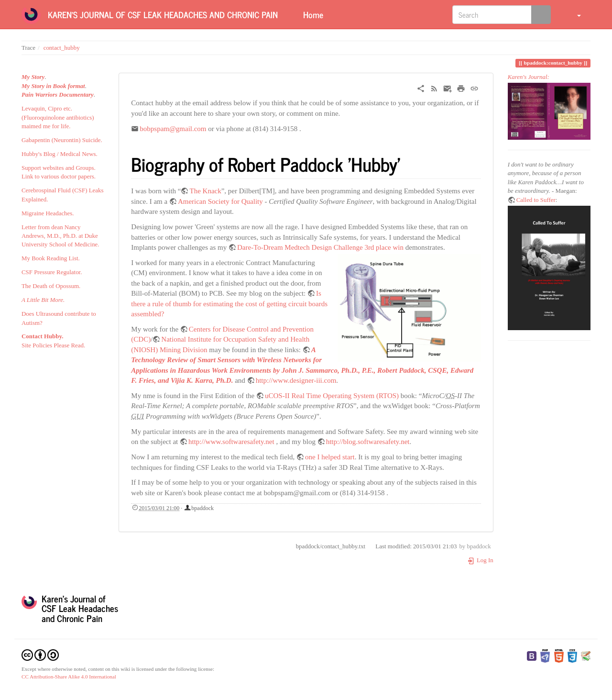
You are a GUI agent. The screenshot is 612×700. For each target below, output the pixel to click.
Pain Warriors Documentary (58, 95)
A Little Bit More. (43, 300)
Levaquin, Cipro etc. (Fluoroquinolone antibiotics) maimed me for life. (58, 117)
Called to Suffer (536, 200)
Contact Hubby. (42, 336)
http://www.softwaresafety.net (231, 442)
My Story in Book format (53, 86)
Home (312, 14)
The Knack (205, 191)
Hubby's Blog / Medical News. (60, 154)
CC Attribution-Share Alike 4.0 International (69, 677)
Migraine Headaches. (48, 213)
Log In (480, 560)
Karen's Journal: (529, 77)
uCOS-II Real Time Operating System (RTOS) (332, 396)
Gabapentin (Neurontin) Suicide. (62, 140)
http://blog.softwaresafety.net (368, 442)
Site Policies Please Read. (53, 345)
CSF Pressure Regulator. (52, 272)
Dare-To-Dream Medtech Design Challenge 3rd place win (320, 247)
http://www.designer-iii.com (296, 380)
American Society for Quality (220, 201)
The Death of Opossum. (51, 286)
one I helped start (330, 457)
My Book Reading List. (51, 258)
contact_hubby (62, 48)
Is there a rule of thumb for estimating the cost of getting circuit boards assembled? (229, 304)
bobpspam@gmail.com (173, 129)
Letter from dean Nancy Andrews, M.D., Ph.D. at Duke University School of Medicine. (60, 236)
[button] (573, 14)
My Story (33, 77)
